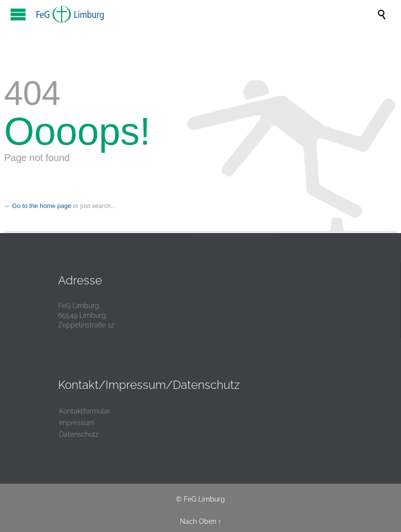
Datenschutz (79, 434)
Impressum (77, 423)
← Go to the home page (38, 206)
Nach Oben (198, 521)
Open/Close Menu (18, 14)
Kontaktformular (85, 411)
